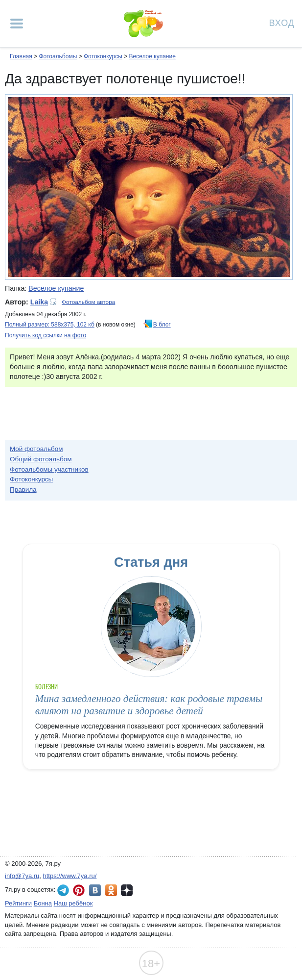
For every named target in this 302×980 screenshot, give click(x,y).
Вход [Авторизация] (282, 22)
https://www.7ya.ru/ (70, 876)
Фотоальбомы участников (49, 469)
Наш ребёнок (73, 903)
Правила (23, 490)
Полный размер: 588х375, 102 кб (50, 325)
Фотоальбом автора (88, 302)
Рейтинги (18, 903)
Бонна (43, 903)
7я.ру (127, 890)
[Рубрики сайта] (17, 24)
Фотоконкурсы (103, 56)
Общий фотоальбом (41, 459)
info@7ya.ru (22, 876)
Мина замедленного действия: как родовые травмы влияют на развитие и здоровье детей (149, 705)
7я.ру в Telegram (63, 890)
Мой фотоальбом (36, 449)
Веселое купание (152, 56)
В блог (162, 325)
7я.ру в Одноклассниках (111, 890)
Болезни (46, 687)
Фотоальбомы (58, 56)
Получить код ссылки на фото (46, 335)
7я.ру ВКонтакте (95, 890)
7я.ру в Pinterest (79, 890)
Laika (39, 302)
